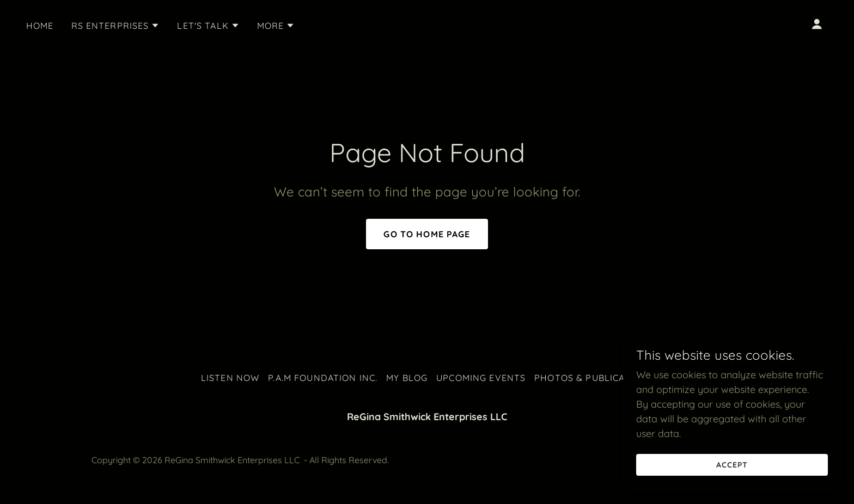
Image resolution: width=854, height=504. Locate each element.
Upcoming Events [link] (481, 378)
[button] (116, 26)
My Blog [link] (407, 378)
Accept (732, 465)
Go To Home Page (427, 234)
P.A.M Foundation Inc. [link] (323, 378)
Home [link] (40, 26)
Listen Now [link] (230, 378)
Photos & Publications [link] (594, 378)
